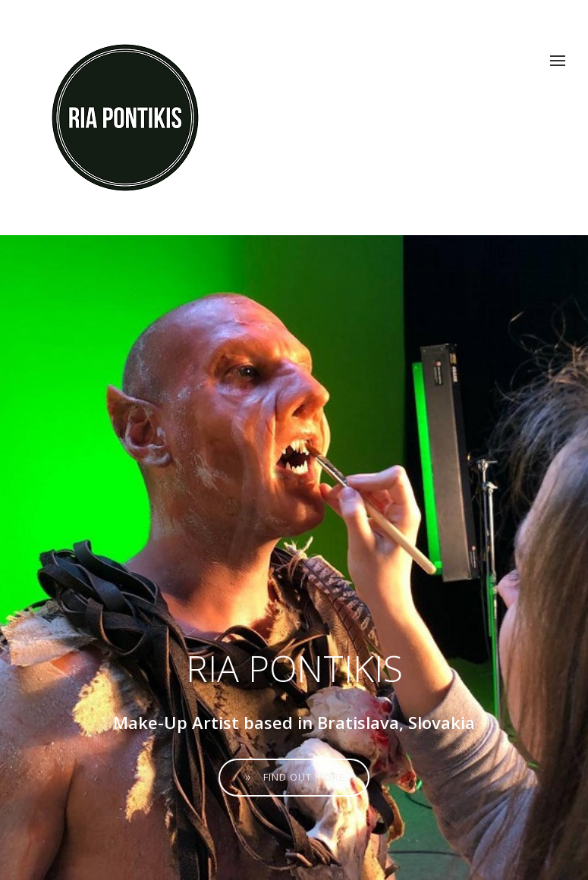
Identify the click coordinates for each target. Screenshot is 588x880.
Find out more (294, 777)
